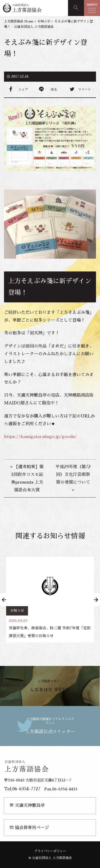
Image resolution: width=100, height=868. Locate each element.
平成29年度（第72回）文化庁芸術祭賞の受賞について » (73, 478)
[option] (50, 600)
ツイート (85, 89)
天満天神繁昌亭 (27, 805)
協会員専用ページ (29, 828)
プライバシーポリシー (50, 851)
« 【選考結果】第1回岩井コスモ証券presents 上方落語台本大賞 (27, 478)
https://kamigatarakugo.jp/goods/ (41, 437)
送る (54, 89)
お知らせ (17, 611)
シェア (23, 89)
